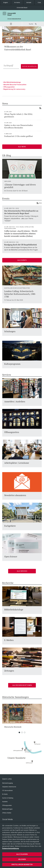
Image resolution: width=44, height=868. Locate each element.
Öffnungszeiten (7, 805)
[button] (11, 24)
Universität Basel (22, 8)
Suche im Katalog (8, 798)
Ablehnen (22, 859)
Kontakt (29, 2)
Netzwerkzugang (7, 783)
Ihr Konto (17, 2)
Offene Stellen (7, 813)
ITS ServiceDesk (7, 790)
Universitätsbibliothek (14, 19)
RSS (39, 203)
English (6, 2)
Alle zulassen (22, 854)
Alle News (22, 147)
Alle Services (22, 571)
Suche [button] (33, 24)
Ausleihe (5, 802)
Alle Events (22, 260)
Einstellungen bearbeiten (22, 864)
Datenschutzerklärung (11, 848)
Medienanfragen (7, 809)
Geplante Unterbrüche (9, 787)
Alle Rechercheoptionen (22, 685)
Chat (39, 2)
